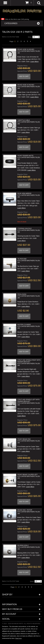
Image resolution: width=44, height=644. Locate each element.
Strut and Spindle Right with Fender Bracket (29, 363)
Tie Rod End (29, 261)
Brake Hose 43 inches (29, 87)
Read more (18, 638)
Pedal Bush (29, 296)
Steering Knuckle (29, 230)
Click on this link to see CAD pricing (15, 19)
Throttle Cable (29, 122)
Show (30, 37)
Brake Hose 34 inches (29, 51)
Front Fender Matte (29, 157)
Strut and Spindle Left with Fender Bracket (29, 402)
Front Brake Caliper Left (29, 476)
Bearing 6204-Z (29, 547)
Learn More (34, 62)
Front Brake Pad (29, 441)
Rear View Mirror (29, 195)
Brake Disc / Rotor (29, 512)
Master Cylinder (29, 326)
